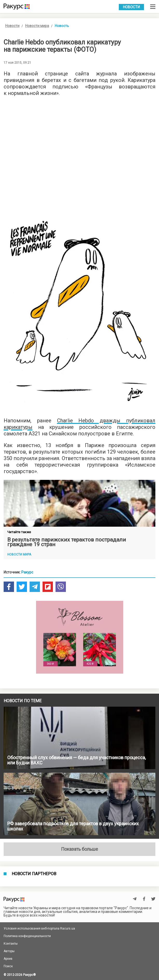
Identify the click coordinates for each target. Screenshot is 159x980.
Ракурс (27, 572)
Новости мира (37, 26)
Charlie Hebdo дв (82, 421)
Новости (131, 7)
